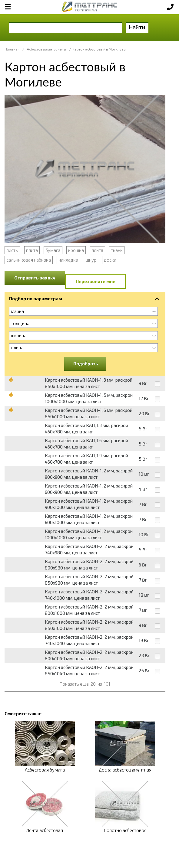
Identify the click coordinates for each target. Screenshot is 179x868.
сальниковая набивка (29, 260)
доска (110, 260)
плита (32, 250)
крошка (76, 250)
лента (97, 250)
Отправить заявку (35, 278)
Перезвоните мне (96, 281)
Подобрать (86, 364)
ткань (117, 250)
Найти (137, 27)
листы (12, 250)
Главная (13, 49)
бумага (53, 250)
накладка (68, 260)
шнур (91, 260)
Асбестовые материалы (46, 49)
